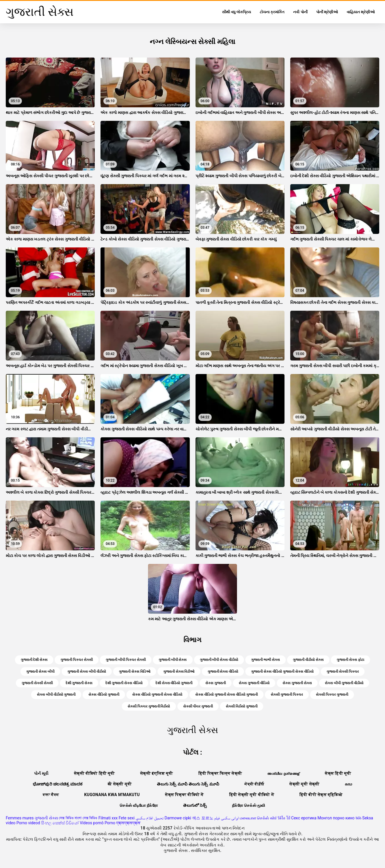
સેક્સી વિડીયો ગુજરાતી (242, 706)
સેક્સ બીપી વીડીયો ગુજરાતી (56, 695)
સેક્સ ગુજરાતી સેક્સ (297, 683)
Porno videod (28, 823)
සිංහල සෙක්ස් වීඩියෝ (60, 823)
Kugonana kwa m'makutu (112, 795)
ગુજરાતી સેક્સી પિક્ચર (343, 671)
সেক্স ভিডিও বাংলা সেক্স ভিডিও (78, 818)
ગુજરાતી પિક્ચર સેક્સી (77, 660)
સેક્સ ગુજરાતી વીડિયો (254, 683)
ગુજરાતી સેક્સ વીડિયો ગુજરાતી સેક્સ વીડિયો (282, 671)
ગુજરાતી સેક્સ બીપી (40, 671)
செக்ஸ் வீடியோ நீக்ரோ (139, 805)
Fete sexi (127, 818)
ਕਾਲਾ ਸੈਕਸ (51, 795)
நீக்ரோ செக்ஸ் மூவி (249, 805)
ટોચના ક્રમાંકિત (272, 12)
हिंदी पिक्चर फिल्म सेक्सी (220, 773)
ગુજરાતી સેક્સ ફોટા (350, 660)
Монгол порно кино (336, 818)
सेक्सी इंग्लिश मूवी (157, 773)
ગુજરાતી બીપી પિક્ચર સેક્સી (126, 660)
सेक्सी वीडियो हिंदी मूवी (94, 773)
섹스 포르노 (203, 818)
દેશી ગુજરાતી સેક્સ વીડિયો (124, 683)
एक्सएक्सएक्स (128, 823)
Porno (110, 823)
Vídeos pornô (92, 823)
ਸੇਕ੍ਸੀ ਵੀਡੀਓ (254, 784)
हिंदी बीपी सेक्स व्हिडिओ (321, 795)
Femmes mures (20, 818)
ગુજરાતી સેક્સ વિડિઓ (135, 671)
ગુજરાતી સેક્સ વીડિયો (223, 671)
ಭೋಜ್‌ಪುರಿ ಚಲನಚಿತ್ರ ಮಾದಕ (58, 784)
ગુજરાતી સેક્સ (46, 818)
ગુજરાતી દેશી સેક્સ (34, 660)
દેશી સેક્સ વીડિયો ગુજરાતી (174, 683)
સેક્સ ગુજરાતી (216, 683)
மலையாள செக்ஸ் (254, 818)
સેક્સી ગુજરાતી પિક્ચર (287, 695)
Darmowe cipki (178, 818)
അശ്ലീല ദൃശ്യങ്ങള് (283, 773)
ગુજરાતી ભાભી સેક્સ (265, 660)
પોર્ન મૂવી (41, 773)
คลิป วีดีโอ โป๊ (280, 818)
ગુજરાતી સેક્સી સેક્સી (37, 683)
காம (349, 784)
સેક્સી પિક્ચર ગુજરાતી (332, 695)
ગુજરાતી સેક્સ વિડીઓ (179, 671)
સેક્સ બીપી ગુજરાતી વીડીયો (344, 683)
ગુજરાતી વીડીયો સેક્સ (308, 660)
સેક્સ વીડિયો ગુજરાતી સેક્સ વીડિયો (157, 695)
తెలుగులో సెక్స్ (195, 805)
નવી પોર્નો (300, 12)
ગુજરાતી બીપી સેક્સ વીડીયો (219, 660)
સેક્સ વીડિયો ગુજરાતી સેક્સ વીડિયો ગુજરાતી (226, 695)
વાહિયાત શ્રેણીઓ (361, 12)
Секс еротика (304, 818)
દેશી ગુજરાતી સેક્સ (79, 683)
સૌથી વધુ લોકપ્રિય (237, 12)
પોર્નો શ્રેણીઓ (327, 12)
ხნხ (359, 818)
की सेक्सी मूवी (120, 784)
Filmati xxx (108, 818)
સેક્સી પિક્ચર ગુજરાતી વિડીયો (149, 706)
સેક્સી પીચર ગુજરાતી (198, 706)
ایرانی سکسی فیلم (226, 818)
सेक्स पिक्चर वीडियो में (184, 795)
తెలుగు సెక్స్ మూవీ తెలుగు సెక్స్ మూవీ (188, 784)
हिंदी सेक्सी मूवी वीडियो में (252, 795)
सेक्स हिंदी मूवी (338, 773)
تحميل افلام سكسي (150, 818)
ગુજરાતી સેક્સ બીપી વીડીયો (87, 671)
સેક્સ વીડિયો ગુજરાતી (104, 695)
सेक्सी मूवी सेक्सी (304, 784)
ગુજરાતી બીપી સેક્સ (173, 660)
